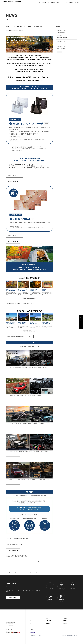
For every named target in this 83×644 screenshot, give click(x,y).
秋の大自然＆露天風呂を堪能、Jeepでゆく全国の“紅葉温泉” (21, 304)
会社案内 (71, 2)
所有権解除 (50, 598)
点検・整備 (65, 2)
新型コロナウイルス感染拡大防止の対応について (18, 538)
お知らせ (53, 2)
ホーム (39, 2)
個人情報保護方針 (33, 635)
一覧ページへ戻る (42, 561)
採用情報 (77, 2)
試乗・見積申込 (50, 586)
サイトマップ (39, 635)
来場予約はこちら (12, 182)
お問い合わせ (72, 586)
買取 (48, 2)
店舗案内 (58, 2)
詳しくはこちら (12, 374)
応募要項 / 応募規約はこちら (14, 176)
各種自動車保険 (61, 598)
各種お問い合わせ (13, 597)
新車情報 (44, 2)
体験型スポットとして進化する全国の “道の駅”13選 (19, 336)
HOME (7, 573)
